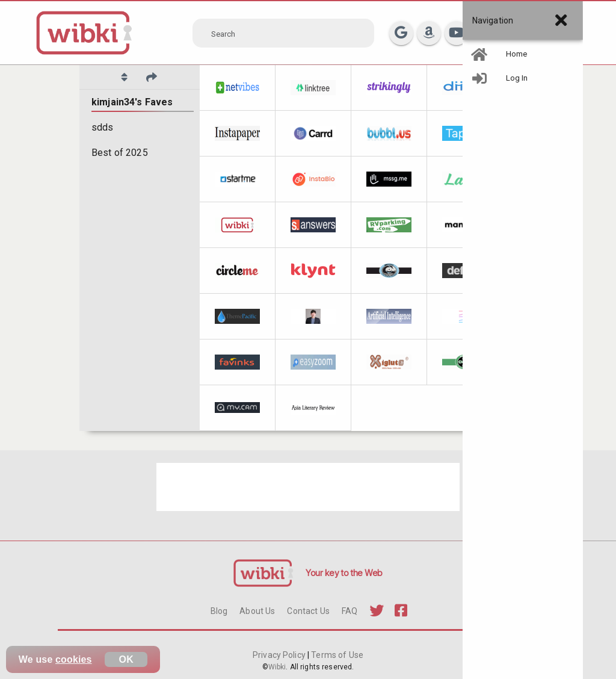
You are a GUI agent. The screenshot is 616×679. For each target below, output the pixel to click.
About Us (257, 611)
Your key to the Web (344, 573)
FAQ (350, 611)
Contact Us (308, 611)
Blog (219, 611)
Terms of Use (336, 655)
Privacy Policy (280, 655)
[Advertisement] (308, 487)
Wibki (277, 667)
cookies (74, 659)
